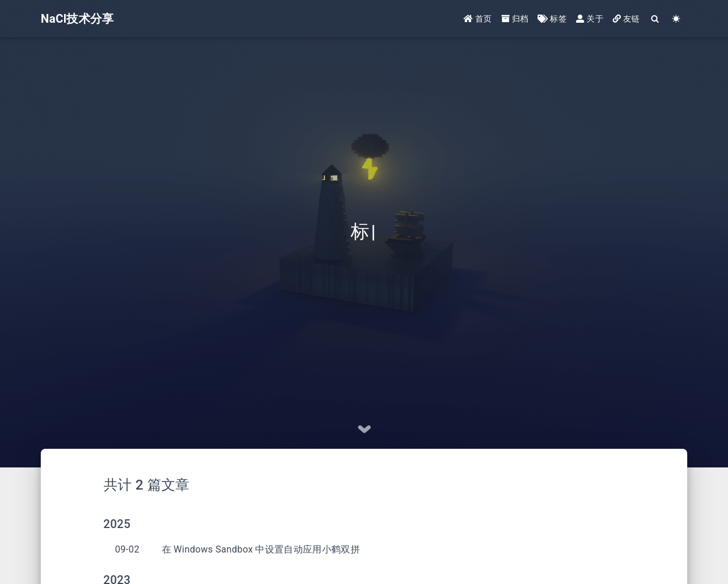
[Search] (655, 19)
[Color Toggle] (676, 19)
